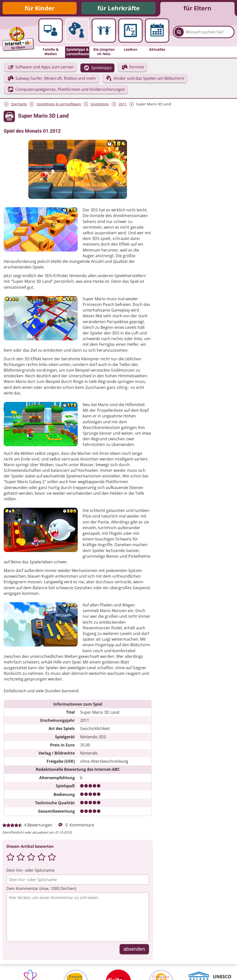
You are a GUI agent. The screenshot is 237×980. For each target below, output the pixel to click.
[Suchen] (179, 32)
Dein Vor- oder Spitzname (30, 870)
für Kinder (40, 8)
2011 (123, 104)
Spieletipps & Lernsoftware (59, 104)
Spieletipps (100, 104)
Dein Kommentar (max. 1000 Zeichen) (41, 888)
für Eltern (197, 8)
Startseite (19, 104)
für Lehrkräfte (118, 8)
